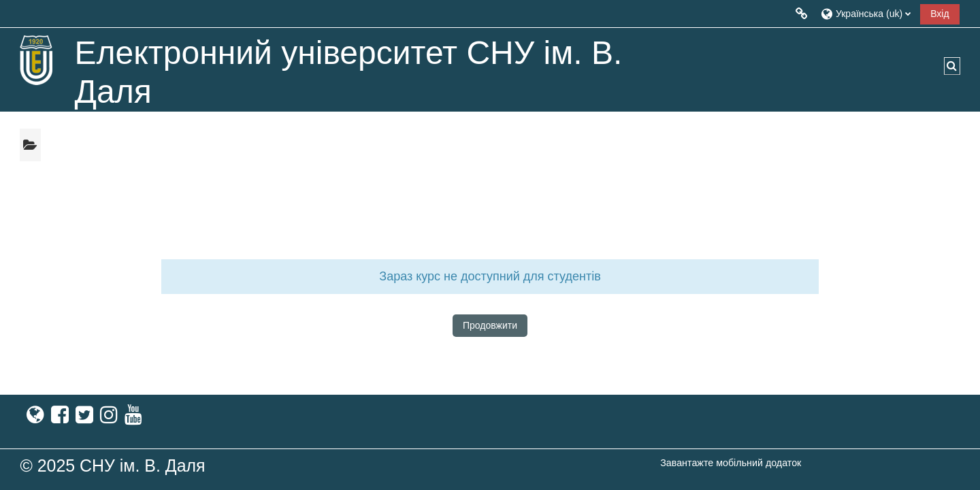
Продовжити (490, 325)
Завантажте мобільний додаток (731, 463)
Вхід (940, 14)
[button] (865, 13)
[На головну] (37, 60)
